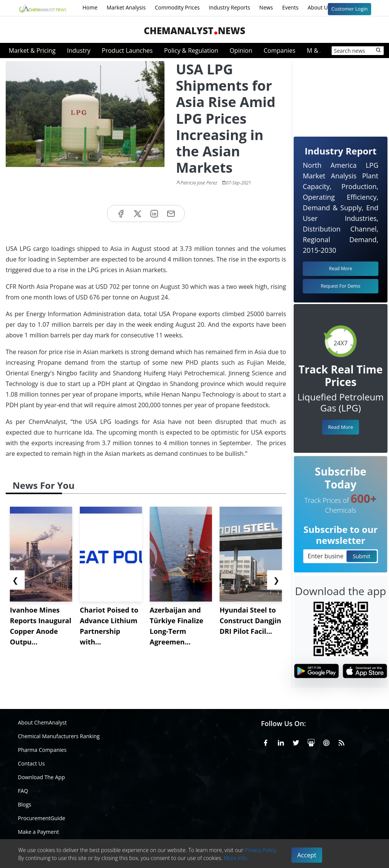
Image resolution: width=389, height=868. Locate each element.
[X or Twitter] (296, 742)
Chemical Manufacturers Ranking (59, 736)
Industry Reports (230, 7)
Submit (362, 556)
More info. (236, 858)
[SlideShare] (311, 742)
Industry (79, 50)
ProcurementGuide (42, 818)
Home (90, 7)
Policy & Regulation (191, 50)
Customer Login (349, 9)
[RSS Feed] (342, 742)
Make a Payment (38, 832)
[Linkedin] (281, 742)
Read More (340, 427)
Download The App (41, 777)
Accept (307, 855)
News (266, 7)
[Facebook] (266, 742)
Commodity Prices (177, 7)
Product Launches (127, 50)
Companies (280, 50)
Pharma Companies (42, 750)
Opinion (241, 50)
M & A (315, 50)
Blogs (25, 804)
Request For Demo (341, 286)
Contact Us (31, 763)
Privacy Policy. (261, 850)
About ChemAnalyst (42, 722)
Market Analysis (126, 7)
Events (290, 7)
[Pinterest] (326, 742)
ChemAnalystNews (194, 31)
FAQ (23, 791)
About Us (324, 8)
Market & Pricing (32, 50)
